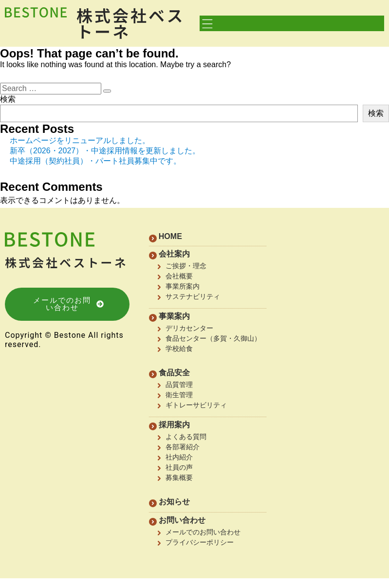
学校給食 (179, 349)
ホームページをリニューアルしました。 (80, 140)
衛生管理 (179, 395)
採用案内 (174, 425)
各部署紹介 (183, 447)
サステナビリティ (193, 296)
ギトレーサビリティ (196, 405)
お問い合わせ (182, 520)
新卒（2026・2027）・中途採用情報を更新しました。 (105, 151)
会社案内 (174, 254)
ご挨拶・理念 (186, 266)
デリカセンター (189, 328)
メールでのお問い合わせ (203, 532)
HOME (170, 236)
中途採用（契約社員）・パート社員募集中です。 (95, 161)
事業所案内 (183, 286)
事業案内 (174, 316)
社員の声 (179, 467)
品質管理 (179, 385)
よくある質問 (186, 437)
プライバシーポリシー (200, 542)
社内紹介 (179, 457)
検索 (8, 99)
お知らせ (174, 502)
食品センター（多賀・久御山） (213, 338)
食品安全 (174, 373)
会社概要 (179, 276)
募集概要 (179, 478)
